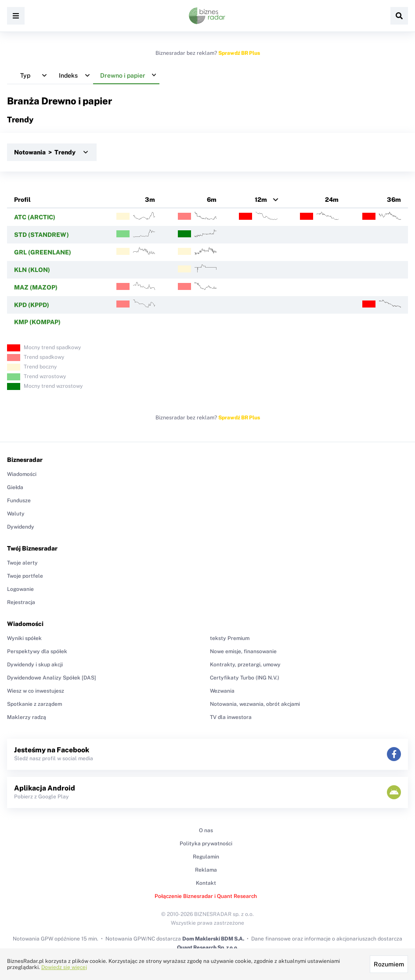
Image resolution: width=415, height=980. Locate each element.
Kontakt (206, 883)
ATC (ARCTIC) (35, 217)
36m (394, 200)
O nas (206, 830)
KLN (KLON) (32, 270)
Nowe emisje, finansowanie (243, 651)
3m (150, 200)
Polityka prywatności (206, 844)
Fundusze (19, 501)
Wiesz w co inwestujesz (36, 691)
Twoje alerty (22, 563)
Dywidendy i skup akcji (35, 665)
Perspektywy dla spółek (37, 651)
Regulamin (206, 857)
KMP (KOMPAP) (37, 322)
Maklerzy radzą (27, 717)
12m (261, 200)
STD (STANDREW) (41, 235)
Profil (22, 200)
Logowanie (20, 589)
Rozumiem (389, 964)
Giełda (15, 487)
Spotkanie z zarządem (34, 704)
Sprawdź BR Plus (239, 53)
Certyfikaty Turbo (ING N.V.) (245, 678)
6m (212, 200)
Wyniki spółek (24, 638)
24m (332, 200)
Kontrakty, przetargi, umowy (245, 665)
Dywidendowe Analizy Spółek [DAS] (52, 678)
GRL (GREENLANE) (43, 252)
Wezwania (222, 691)
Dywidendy (21, 527)
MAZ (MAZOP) (36, 287)
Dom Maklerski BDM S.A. (213, 939)
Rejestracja (21, 602)
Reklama (206, 870)
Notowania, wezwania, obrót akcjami (255, 704)
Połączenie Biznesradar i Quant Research (206, 896)
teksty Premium (230, 638)
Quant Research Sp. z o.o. (208, 948)
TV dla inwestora (231, 717)
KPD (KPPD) (32, 305)
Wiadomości (22, 474)
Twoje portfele (25, 576)
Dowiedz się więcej (64, 967)
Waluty (16, 514)
